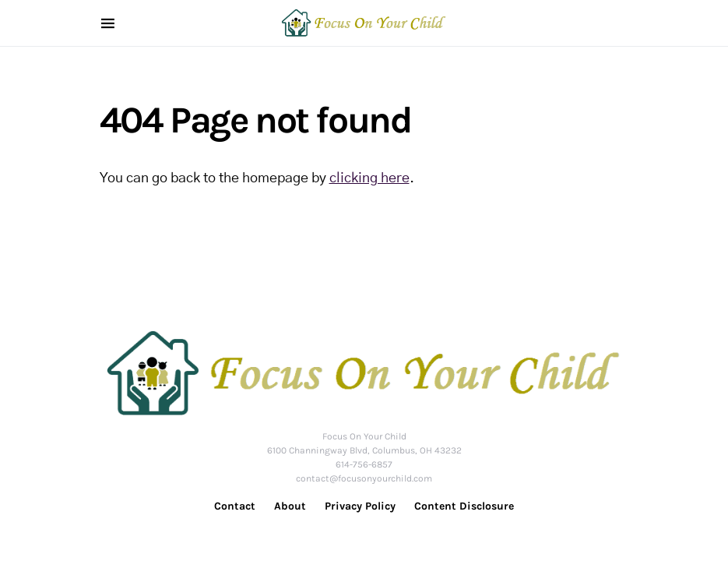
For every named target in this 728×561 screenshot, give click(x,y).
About (290, 506)
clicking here (369, 178)
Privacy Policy (360, 506)
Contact (235, 506)
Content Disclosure (464, 506)
